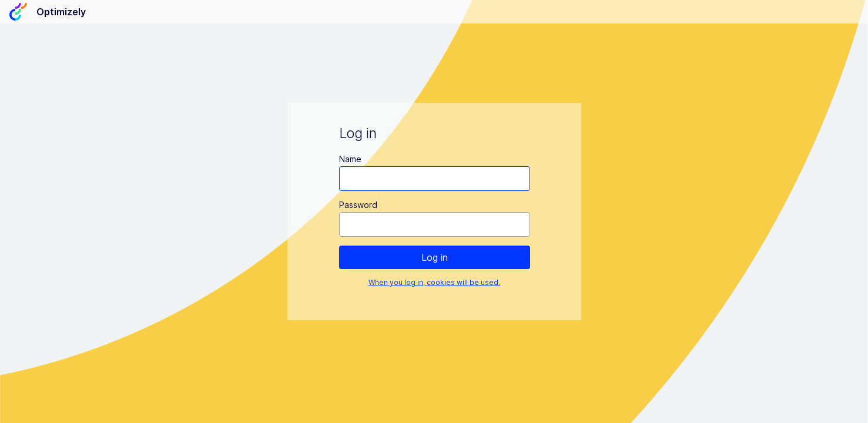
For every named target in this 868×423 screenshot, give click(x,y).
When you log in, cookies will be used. (434, 282)
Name (350, 159)
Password (358, 205)
